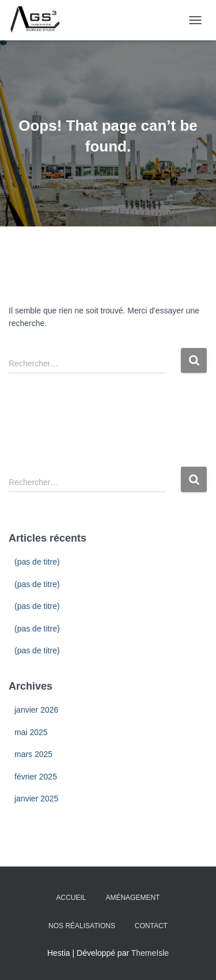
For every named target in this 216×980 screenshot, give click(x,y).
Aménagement (132, 898)
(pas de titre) (37, 562)
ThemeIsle (150, 953)
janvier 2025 (36, 799)
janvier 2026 (36, 710)
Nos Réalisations (82, 926)
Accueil (71, 898)
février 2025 (36, 777)
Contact (151, 926)
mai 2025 (31, 732)
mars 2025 (33, 754)
